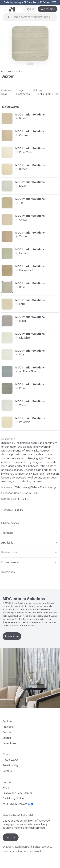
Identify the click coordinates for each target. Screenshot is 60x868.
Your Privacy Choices (18, 804)
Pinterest (23, 852)
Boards (7, 738)
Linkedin (37, 852)
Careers (7, 771)
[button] (5, 9)
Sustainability (10, 766)
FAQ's (6, 788)
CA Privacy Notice (13, 799)
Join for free (48, 9)
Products (8, 727)
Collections (9, 743)
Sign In (30, 9)
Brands (7, 732)
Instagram (9, 852)
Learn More (12, 636)
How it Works (10, 760)
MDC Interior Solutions (12, 71)
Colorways (10, 107)
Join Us (11, 837)
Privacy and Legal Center (17, 793)
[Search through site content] (32, 17)
